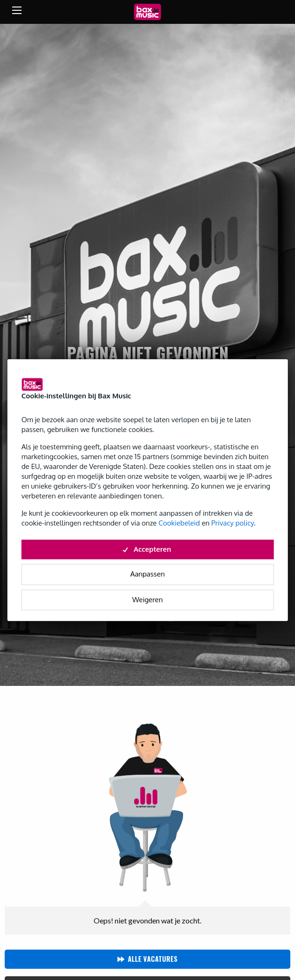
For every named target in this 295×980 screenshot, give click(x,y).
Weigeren (147, 600)
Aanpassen (147, 574)
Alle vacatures (153, 959)
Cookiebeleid (179, 523)
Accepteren (148, 549)
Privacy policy (232, 523)
